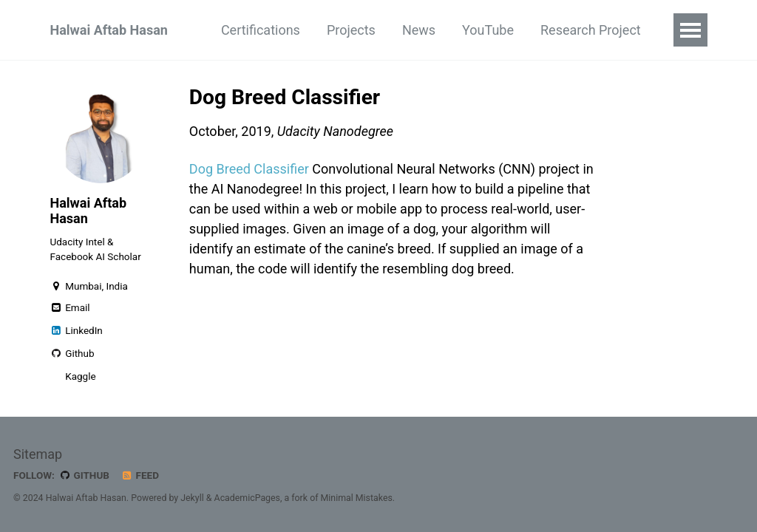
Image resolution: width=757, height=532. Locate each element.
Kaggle (79, 376)
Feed (140, 475)
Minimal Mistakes (357, 498)
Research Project (591, 30)
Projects (351, 30)
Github (72, 353)
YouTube (488, 30)
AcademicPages (247, 498)
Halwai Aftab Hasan (109, 30)
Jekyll (192, 498)
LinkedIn (77, 330)
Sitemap (38, 454)
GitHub (84, 475)
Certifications (261, 30)
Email (70, 307)
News (419, 30)
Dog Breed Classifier (249, 169)
